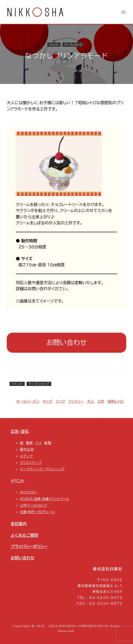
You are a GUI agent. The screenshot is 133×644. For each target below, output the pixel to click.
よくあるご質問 (24, 535)
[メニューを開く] (123, 12)
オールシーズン (28, 401)
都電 (48, 443)
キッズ (48, 401)
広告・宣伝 (20, 431)
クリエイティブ (31, 463)
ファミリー (76, 401)
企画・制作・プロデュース (37, 512)
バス (39, 443)
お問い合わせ (67, 342)
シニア (60, 401)
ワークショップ (73, 45)
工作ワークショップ (33, 505)
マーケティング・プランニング (42, 469)
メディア (26, 456)
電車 (29, 443)
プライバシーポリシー (29, 546)
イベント (54, 45)
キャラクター (29, 492)
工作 (101, 401)
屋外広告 (27, 449)
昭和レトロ (116, 401)
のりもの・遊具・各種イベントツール (45, 499)
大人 (91, 401)
